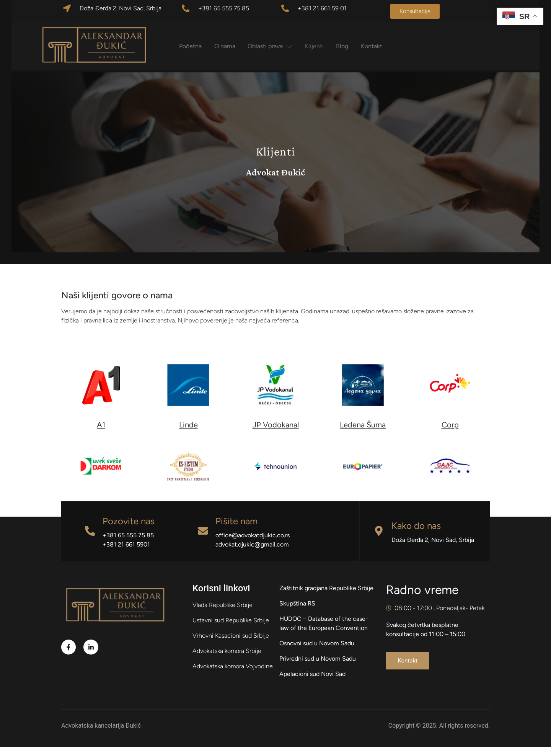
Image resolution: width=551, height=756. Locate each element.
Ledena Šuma (363, 434)
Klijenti (324, 46)
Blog (354, 46)
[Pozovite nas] (91, 540)
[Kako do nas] (379, 540)
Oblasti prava (279, 46)
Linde (188, 434)
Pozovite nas (130, 530)
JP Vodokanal (276, 434)
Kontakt (384, 46)
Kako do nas (417, 534)
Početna (196, 46)
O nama (232, 46)
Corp (450, 434)
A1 (101, 434)
